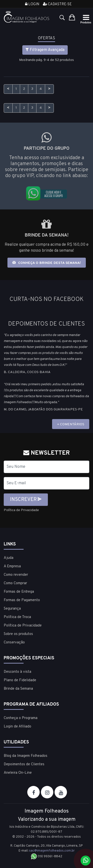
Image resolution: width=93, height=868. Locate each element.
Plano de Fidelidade (20, 680)
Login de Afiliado (17, 727)
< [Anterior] (8, 89)
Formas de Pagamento (22, 600)
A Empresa (12, 566)
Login (32, 4)
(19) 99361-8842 (46, 857)
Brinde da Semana (18, 689)
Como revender (16, 575)
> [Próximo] (49, 89)
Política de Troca (17, 617)
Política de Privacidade (21, 510)
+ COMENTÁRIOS (71, 424)
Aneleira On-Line (18, 773)
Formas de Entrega (19, 592)
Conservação (14, 643)
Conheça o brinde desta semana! (47, 263)
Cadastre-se (57, 4)
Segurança (12, 609)
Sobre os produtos (18, 634)
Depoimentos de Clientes (24, 764)
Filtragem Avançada (45, 50)
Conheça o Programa (21, 718)
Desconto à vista (17, 672)
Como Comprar (15, 583)
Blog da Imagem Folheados (26, 756)
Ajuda (9, 558)
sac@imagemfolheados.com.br (52, 851)
